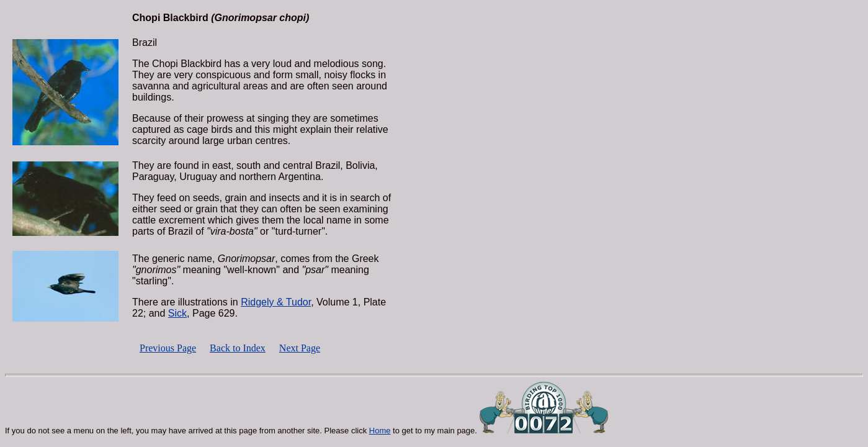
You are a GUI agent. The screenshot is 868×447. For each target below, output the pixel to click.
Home (380, 431)
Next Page (300, 348)
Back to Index (238, 348)
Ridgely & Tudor (276, 302)
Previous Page (168, 348)
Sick (177, 313)
